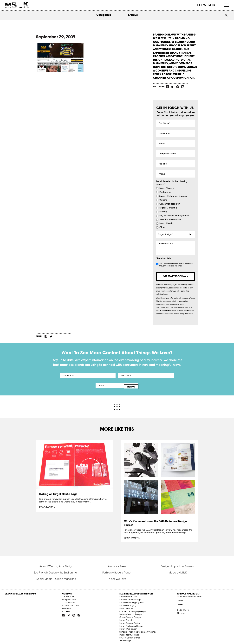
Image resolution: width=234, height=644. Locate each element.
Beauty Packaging (128, 603)
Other (162, 227)
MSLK (17, 5)
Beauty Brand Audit (128, 594)
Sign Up (144, 386)
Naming (163, 212)
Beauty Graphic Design (130, 597)
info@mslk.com (69, 597)
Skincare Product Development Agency (138, 630)
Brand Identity (166, 223)
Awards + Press (117, 564)
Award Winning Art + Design (56, 564)
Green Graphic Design (130, 615)
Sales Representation (170, 220)
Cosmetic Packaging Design (133, 609)
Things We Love (117, 577)
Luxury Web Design (128, 627)
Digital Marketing (168, 208)
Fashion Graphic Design (131, 612)
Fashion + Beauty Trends (117, 570)
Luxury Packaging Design (131, 624)
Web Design (125, 638)
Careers (66, 609)
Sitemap (181, 611)
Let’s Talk (207, 5)
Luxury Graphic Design (130, 621)
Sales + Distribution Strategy (173, 196)
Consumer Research (170, 204)
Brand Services (126, 606)
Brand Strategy (167, 188)
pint (178, 87)
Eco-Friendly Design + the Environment (56, 570)
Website (163, 200)
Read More (47, 506)
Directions (67, 606)
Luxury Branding (127, 618)
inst (183, 87)
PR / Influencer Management (174, 216)
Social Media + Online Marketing (56, 577)
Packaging (165, 192)
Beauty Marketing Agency (131, 600)
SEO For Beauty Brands (130, 635)
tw (173, 87)
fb (168, 87)
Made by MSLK (178, 570)
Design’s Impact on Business (178, 564)
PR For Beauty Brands (129, 633)
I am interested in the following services (172, 183)
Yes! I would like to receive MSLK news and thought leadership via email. (176, 265)
